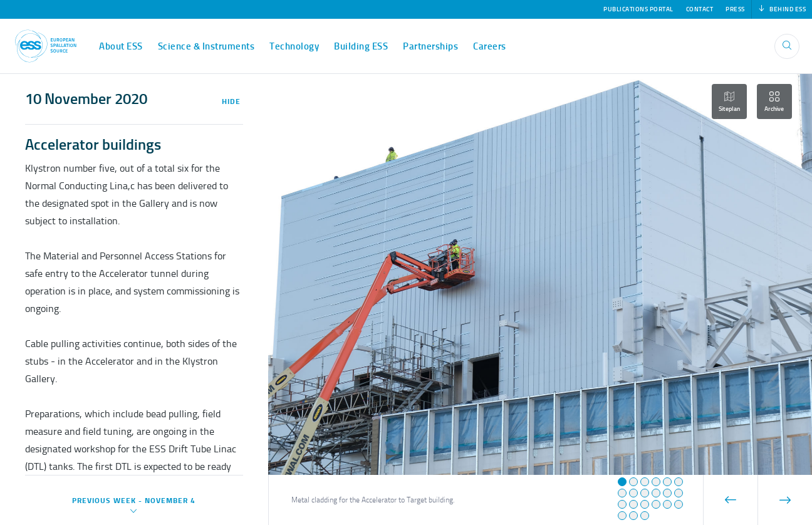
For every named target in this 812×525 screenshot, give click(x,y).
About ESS (121, 46)
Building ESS (361, 46)
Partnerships (430, 46)
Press (735, 9)
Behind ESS (782, 9)
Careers (490, 46)
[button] (622, 482)
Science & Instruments (206, 46)
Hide (231, 101)
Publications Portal (638, 9)
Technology (294, 46)
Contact (700, 9)
